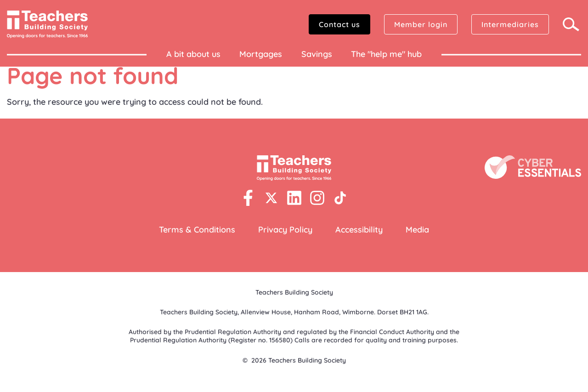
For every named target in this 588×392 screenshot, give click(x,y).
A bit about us (193, 54)
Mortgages (261, 54)
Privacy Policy (285, 230)
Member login (421, 24)
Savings (317, 54)
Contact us (339, 24)
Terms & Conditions (197, 230)
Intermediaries (510, 24)
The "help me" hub (386, 54)
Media (417, 230)
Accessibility (359, 230)
